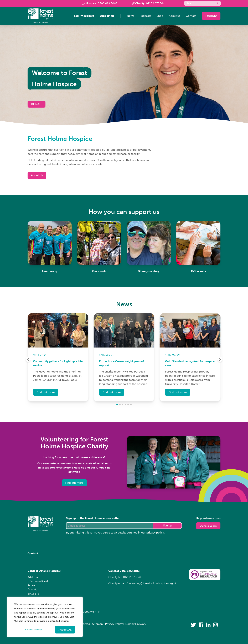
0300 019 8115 (91, 612)
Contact (191, 16)
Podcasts (145, 16)
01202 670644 (155, 3)
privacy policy (155, 533)
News (130, 16)
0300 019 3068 (108, 3)
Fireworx (141, 624)
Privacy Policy (114, 624)
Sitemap (98, 624)
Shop (160, 16)
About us (175, 16)
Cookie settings (34, 630)
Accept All (65, 630)
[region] (45, 617)
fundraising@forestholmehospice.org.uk (152, 583)
